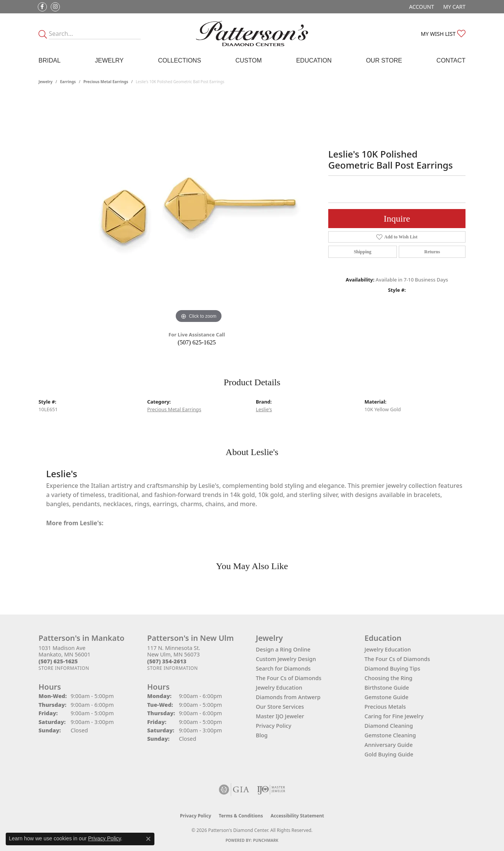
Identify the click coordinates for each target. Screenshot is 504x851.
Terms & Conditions (241, 816)
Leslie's (264, 409)
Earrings (68, 82)
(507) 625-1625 (197, 342)
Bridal (50, 60)
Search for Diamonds (283, 668)
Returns (432, 252)
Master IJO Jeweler (280, 716)
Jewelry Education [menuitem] (388, 649)
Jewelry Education (279, 688)
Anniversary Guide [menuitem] (389, 745)
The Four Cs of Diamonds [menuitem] (397, 659)
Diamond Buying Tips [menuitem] (392, 668)
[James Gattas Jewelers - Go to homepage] (252, 34)
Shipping (363, 252)
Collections (179, 60)
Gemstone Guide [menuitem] (386, 697)
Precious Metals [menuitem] (385, 707)
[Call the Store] (58, 661)
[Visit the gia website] (234, 790)
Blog (262, 735)
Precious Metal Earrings (106, 82)
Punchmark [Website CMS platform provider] (266, 840)
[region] (199, 211)
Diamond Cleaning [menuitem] (389, 726)
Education (314, 60)
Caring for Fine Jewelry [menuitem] (394, 716)
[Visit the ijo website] (271, 790)
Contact (451, 60)
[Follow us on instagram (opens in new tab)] (55, 7)
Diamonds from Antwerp (288, 697)
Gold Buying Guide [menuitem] (389, 754)
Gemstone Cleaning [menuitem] (390, 735)
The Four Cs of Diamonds (289, 678)
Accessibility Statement (297, 816)
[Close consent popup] (148, 839)
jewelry (46, 82)
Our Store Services (280, 707)
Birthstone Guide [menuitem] (387, 688)
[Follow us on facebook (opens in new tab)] (42, 7)
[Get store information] (64, 668)
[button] (421, 7)
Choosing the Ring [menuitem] (388, 678)
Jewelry (109, 60)
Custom (248, 60)
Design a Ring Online (283, 649)
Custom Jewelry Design (286, 659)
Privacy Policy (274, 726)
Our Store (384, 60)
